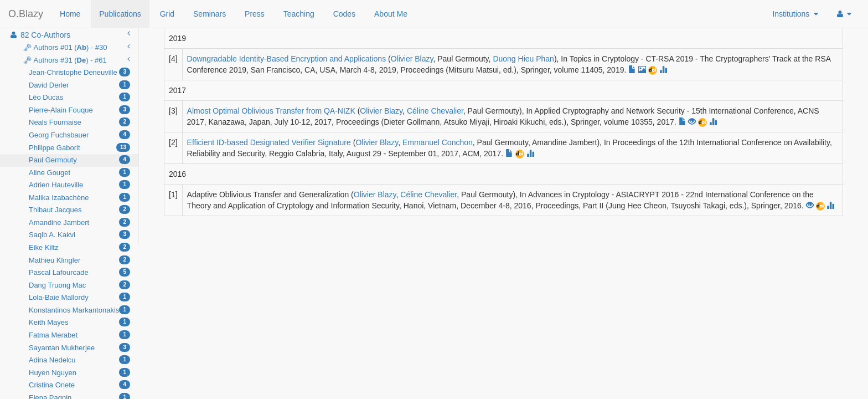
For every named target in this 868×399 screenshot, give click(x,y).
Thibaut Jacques (79, 209)
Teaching (299, 14)
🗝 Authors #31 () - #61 (75, 60)
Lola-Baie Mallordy (79, 297)
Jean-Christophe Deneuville (79, 72)
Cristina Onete (79, 385)
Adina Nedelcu (79, 360)
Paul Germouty (79, 160)
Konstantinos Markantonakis (79, 310)
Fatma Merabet (79, 335)
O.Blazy (26, 14)
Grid (167, 14)
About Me (391, 14)
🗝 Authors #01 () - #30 (75, 47)
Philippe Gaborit (79, 147)
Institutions (795, 14)
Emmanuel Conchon (438, 142)
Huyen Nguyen (79, 372)
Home (70, 14)
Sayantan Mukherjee (79, 347)
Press (255, 14)
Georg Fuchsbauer (79, 135)
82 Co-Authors (69, 34)
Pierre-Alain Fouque (79, 110)
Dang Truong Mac (79, 285)
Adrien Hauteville (79, 185)
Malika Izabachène (79, 197)
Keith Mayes (79, 322)
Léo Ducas (79, 97)
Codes (344, 14)
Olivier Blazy (412, 59)
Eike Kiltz (79, 247)
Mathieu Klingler (79, 260)
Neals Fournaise (79, 122)
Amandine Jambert (79, 222)
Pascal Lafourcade (79, 272)
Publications (120, 14)
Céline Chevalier (435, 111)
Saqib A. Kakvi (79, 234)
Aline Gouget (79, 172)
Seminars (210, 14)
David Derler (79, 85)
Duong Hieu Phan (523, 59)
